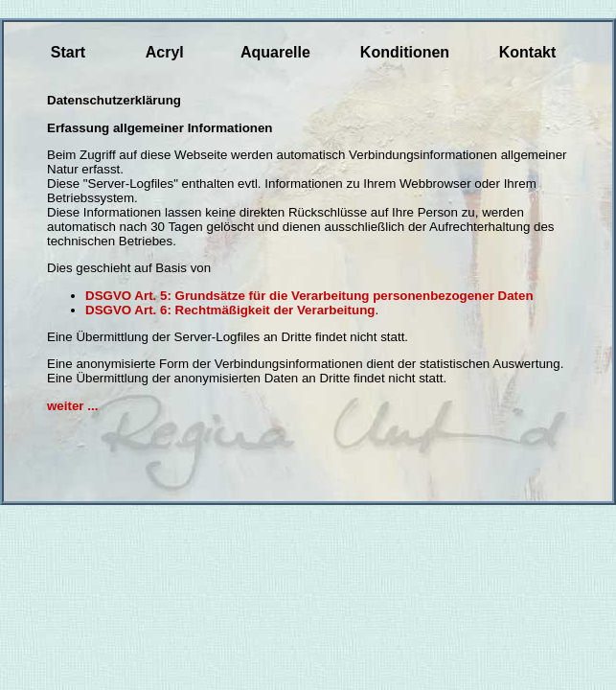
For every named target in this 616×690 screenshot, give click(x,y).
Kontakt (528, 52)
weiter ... (72, 406)
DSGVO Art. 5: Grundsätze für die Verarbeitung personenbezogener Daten (309, 296)
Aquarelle (275, 52)
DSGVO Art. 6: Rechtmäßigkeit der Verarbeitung (230, 310)
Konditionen (405, 52)
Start (68, 52)
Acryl (165, 52)
